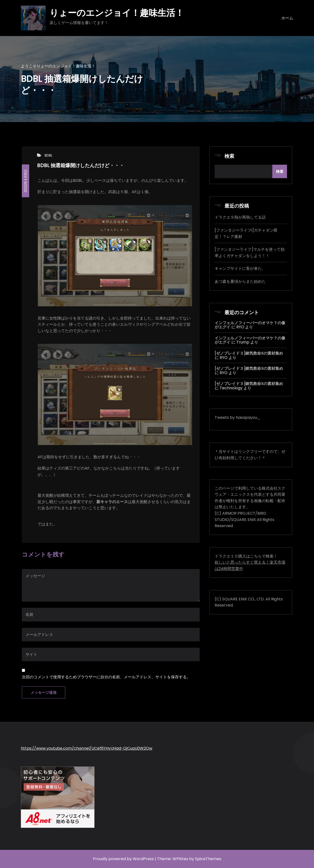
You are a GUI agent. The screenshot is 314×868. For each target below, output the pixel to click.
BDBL (49, 155)
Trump (243, 342)
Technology (231, 388)
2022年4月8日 (26, 181)
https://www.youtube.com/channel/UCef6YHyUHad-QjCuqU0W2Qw (87, 748)
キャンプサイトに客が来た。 (240, 268)
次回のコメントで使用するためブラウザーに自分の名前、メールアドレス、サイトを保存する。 (106, 677)
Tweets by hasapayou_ (237, 417)
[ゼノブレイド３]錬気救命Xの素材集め (249, 353)
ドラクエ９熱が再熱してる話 (240, 217)
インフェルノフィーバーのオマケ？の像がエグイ (250, 325)
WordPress (143, 859)
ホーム (287, 18)
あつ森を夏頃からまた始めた (240, 281)
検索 (229, 156)
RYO (240, 327)
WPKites (180, 859)
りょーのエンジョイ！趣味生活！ (117, 13)
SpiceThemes (208, 859)
